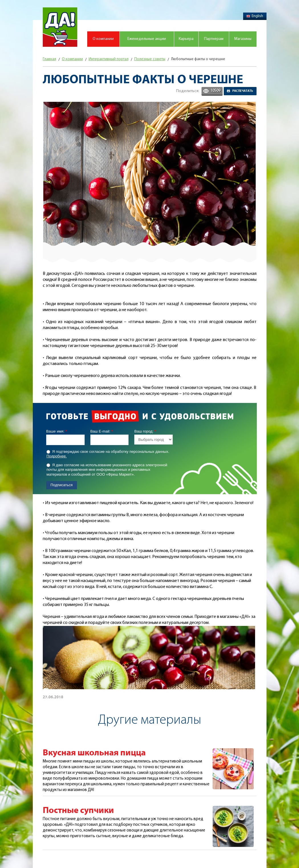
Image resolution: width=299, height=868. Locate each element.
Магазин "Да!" (60, 27)
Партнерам (214, 39)
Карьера (186, 39)
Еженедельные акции (147, 39)
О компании (103, 39)
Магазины (243, 39)
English (255, 16)
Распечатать (243, 91)
